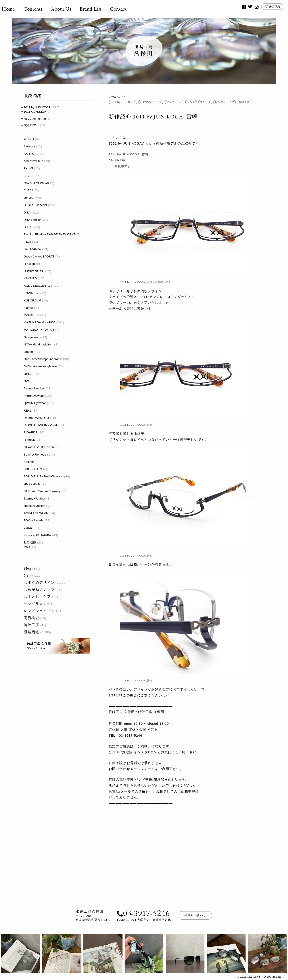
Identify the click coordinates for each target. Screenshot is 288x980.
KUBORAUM (32, 300)
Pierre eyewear (34, 396)
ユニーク (205, 102)
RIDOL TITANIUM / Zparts (41, 425)
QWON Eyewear (35, 403)
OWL (27, 381)
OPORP (29, 374)
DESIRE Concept (35, 205)
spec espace (32, 484)
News (28, 575)
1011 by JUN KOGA (37, 107)
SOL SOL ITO (33, 469)
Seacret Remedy (35, 455)
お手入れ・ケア (37, 597)
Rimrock (29, 440)
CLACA (29, 190)
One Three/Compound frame (43, 359)
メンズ (191, 102)
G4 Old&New (32, 249)
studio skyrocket (34, 506)
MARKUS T (31, 315)
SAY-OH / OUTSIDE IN (39, 447)
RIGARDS (31, 432)
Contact (129, 9)
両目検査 (31, 618)
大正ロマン (31, 125)
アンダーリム (174, 102)
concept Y (30, 198)
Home (19, 9)
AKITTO (29, 154)
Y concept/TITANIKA (37, 535)
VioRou (29, 528)
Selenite (29, 462)
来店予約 (265, 9)
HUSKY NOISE (34, 271)
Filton (27, 242)
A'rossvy (29, 146)
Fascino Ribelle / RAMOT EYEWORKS (50, 234)
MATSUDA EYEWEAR (39, 330)
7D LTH (29, 139)
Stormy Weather (35, 499)
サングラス (33, 604)
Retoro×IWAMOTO (36, 418)
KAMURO (30, 278)
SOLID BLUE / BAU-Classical (43, 476)
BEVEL (29, 176)
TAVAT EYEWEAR (36, 513)
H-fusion (29, 264)
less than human (35, 119)
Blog (27, 568)
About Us (72, 9)
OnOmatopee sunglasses (41, 366)
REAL (28, 411)
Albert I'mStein (33, 161)
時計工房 (31, 625)
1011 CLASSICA (35, 112)
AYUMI (28, 168)
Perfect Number (34, 388)
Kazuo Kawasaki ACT (38, 286)
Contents (44, 9)
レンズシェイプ (37, 611)
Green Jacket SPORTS (39, 256)
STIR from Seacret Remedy (42, 491)
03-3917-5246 (142, 913)
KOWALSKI (32, 293)
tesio (27, 547)
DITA (27, 213)
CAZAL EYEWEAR (36, 183)
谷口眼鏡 (30, 542)
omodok (29, 352)
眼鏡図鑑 (31, 632)
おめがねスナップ (39, 590)
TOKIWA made (34, 520)
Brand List (101, 9)
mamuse (29, 308)
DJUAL (28, 227)
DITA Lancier (32, 220)
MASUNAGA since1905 (39, 322)
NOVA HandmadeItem (38, 344)
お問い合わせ (195, 915)
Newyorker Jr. (33, 337)
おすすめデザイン (39, 582)
